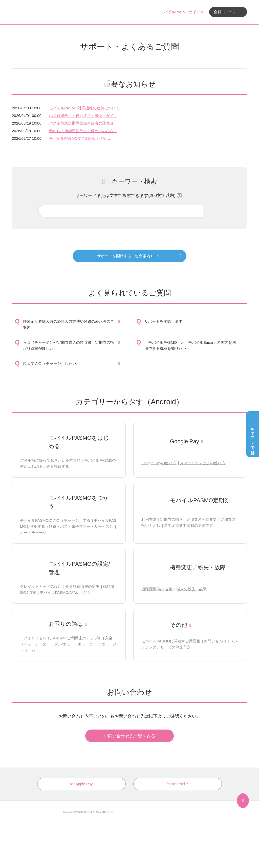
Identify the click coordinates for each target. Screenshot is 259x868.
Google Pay (185, 441)
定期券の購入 (171, 519)
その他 (179, 625)
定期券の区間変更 (202, 519)
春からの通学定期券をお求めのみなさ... (83, 131)
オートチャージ (33, 532)
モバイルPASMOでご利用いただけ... (80, 138)
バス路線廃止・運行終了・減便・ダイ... (83, 116)
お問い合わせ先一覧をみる (129, 736)
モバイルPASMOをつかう (79, 502)
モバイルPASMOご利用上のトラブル (70, 638)
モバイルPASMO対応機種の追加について (84, 108)
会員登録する (58, 466)
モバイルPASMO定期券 (200, 500)
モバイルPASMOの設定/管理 (79, 568)
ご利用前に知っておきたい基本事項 (50, 460)
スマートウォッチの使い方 (203, 463)
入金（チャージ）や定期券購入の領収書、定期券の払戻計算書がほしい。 (69, 345)
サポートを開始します (163, 321)
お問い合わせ (215, 641)
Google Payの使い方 (159, 463)
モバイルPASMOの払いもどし (65, 592)
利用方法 (149, 519)
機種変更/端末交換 (157, 589)
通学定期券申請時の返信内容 (189, 525)
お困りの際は (66, 624)
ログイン (28, 638)
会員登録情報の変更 (82, 586)
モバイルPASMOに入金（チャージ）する (55, 520)
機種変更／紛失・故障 (198, 567)
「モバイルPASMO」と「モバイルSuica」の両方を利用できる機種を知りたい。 (190, 345)
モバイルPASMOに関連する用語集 (171, 641)
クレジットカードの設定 (41, 586)
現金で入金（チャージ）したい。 (51, 363)
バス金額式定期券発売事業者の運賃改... (83, 123)
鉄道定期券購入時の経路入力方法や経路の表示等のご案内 (69, 324)
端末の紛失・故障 (191, 589)
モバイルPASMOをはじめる (79, 442)
